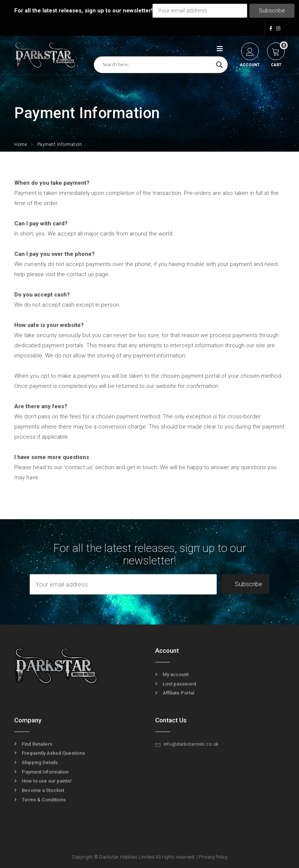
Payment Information (45, 772)
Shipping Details (40, 762)
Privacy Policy (213, 857)
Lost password (179, 684)
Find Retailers (37, 744)
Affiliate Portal (178, 693)
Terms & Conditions (44, 800)
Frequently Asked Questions (53, 753)
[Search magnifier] (219, 65)
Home (20, 144)
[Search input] (157, 65)
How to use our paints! (47, 781)
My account (176, 674)
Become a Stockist (43, 790)
